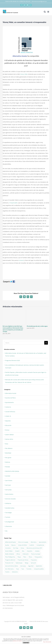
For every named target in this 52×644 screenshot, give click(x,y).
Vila (6, 531)
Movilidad (8, 453)
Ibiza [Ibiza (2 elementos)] (23, 551)
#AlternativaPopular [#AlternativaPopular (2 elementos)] (11, 542)
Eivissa (7, 430)
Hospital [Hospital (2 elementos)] (17, 551)
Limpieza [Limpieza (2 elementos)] (37, 551)
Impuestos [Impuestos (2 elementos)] (30, 551)
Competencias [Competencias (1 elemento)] (40, 545)
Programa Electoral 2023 (13, 360)
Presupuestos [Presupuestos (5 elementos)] (38, 557)
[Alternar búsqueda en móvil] (45, 12)
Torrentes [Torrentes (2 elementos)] (29, 569)
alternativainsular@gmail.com (39, 1)
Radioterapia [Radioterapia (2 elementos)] (19, 563)
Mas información (47, 642)
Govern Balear (9, 435)
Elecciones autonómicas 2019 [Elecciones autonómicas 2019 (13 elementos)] (34, 548)
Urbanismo (9, 526)
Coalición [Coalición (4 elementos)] (32, 545)
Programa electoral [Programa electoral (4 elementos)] (10, 560)
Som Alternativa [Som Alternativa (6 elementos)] (9, 569)
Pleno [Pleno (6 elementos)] (25, 557)
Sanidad (8, 476)
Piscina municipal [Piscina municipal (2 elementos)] (36, 554)
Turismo (8, 517)
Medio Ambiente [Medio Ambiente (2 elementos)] (10, 554)
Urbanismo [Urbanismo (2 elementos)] (15, 572)
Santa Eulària (9, 494)
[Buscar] (46, 343)
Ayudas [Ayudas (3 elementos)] (7, 545)
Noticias (8, 462)
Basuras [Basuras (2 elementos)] (14, 545)
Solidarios (8, 503)
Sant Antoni (9, 481)
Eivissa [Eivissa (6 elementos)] (22, 548)
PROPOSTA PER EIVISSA (12, 471)
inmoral (21, 260)
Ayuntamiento (9, 402)
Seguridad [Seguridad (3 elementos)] (31, 566)
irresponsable (13, 203)
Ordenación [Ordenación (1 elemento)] (26, 554)
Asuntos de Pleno (10, 398)
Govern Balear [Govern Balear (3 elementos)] (9, 551)
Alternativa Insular (11, 393)
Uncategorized (10, 522)
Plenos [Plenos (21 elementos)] (30, 557)
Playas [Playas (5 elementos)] (19, 557)
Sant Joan (8, 485)
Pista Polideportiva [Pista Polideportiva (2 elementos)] (10, 557)
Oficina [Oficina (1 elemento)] (18, 554)
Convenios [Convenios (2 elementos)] (8, 548)
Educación (8, 425)
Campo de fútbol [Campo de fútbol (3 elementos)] (22, 545)
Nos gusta (8, 458)
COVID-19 (8, 416)
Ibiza (7, 444)
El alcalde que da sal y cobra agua (37, 326)
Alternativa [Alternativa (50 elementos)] (34, 542)
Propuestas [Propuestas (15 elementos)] (34, 560)
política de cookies (17, 641)
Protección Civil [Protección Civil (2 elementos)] (9, 563)
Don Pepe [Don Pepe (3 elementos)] (16, 548)
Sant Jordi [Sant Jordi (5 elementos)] (33, 563)
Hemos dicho (9, 439)
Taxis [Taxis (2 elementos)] (23, 569)
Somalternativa (10, 508)
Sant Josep (8, 490)
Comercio (8, 407)
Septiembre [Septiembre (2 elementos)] (39, 566)
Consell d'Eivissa (10, 412)
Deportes (8, 421)
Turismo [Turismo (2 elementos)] (7, 572)
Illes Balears (9, 448)
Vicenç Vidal (24, 74)
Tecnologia (8, 513)
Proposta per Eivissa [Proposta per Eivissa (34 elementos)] (23, 560)
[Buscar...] (24, 343)
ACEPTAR (26, 643)
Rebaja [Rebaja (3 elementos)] (27, 563)
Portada (8, 467)
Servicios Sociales (10, 499)
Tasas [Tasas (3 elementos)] (17, 569)
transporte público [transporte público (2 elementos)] (39, 569)
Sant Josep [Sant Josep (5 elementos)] (23, 566)
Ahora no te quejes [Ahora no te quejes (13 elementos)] (23, 542)
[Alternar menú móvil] (48, 12)
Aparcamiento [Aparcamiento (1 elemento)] (43, 542)
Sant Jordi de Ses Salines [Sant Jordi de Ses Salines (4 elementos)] (11, 566)
